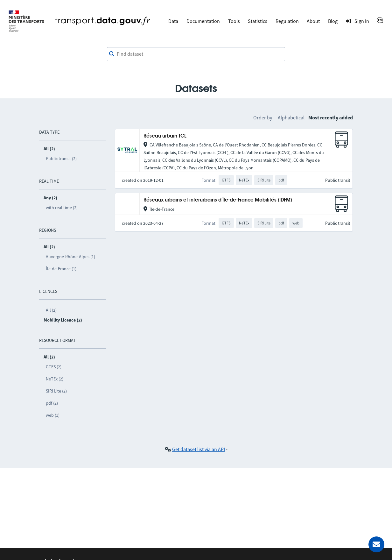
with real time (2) (62, 208)
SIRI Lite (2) (56, 391)
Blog (333, 21)
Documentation (203, 21)
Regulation (287, 21)
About (313, 21)
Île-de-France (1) (61, 269)
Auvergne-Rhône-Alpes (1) (70, 257)
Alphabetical (291, 117)
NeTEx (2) (55, 379)
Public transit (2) (61, 159)
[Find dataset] (196, 54)
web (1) (53, 415)
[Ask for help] (376, 544)
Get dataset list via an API (199, 449)
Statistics (258, 21)
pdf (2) (52, 403)
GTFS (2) (54, 367)
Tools (234, 21)
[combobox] (196, 54)
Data (173, 21)
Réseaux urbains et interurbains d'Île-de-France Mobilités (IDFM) (218, 200)
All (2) (51, 310)
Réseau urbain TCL (165, 136)
